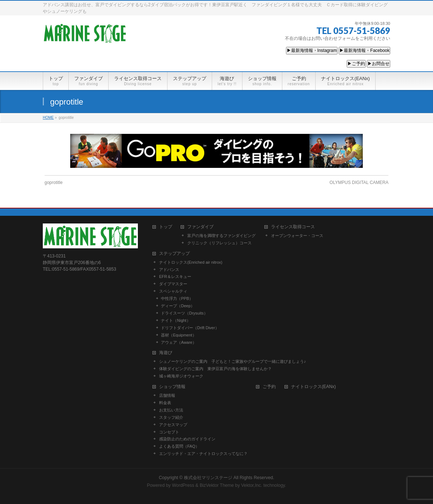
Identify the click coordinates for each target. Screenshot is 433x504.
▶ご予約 (356, 64)
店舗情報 (167, 395)
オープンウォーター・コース (297, 236)
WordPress (183, 485)
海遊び (166, 353)
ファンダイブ (200, 227)
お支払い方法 (171, 410)
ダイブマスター (173, 284)
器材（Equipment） (179, 335)
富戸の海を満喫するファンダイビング (221, 236)
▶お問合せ (379, 64)
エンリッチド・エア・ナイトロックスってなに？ (203, 454)
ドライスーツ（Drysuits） (184, 313)
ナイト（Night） (176, 320)
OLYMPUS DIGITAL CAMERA (359, 183)
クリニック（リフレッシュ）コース (219, 243)
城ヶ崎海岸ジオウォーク (181, 376)
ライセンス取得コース (293, 227)
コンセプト (169, 432)
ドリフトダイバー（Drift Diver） (190, 328)
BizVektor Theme (217, 485)
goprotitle (54, 183)
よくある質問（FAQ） (179, 446)
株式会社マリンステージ (208, 478)
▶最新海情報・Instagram (312, 50)
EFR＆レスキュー (175, 277)
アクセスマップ (173, 425)
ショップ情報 (172, 387)
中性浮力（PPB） (177, 298)
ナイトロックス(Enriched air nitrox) (191, 262)
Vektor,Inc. (252, 485)
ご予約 (269, 387)
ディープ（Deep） (178, 306)
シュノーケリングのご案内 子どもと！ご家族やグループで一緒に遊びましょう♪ (233, 361)
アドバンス (169, 270)
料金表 (165, 403)
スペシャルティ (173, 291)
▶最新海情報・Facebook (364, 50)
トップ (166, 227)
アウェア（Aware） (179, 342)
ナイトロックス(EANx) (314, 387)
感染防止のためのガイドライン (187, 439)
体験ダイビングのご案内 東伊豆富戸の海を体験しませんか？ (215, 369)
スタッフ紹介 (171, 417)
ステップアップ (174, 254)
